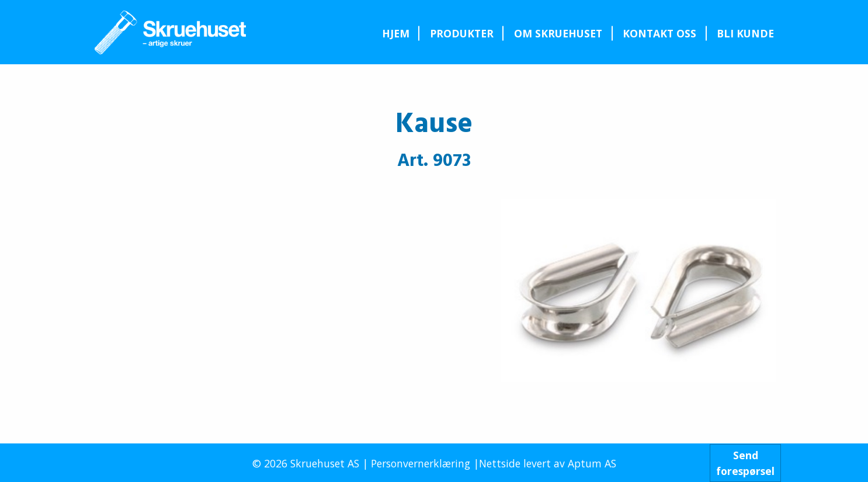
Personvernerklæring (421, 463)
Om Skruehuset (558, 33)
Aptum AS (592, 463)
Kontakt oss (659, 33)
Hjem (396, 33)
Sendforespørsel (745, 463)
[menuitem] (395, 33)
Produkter (462, 33)
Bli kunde (745, 33)
